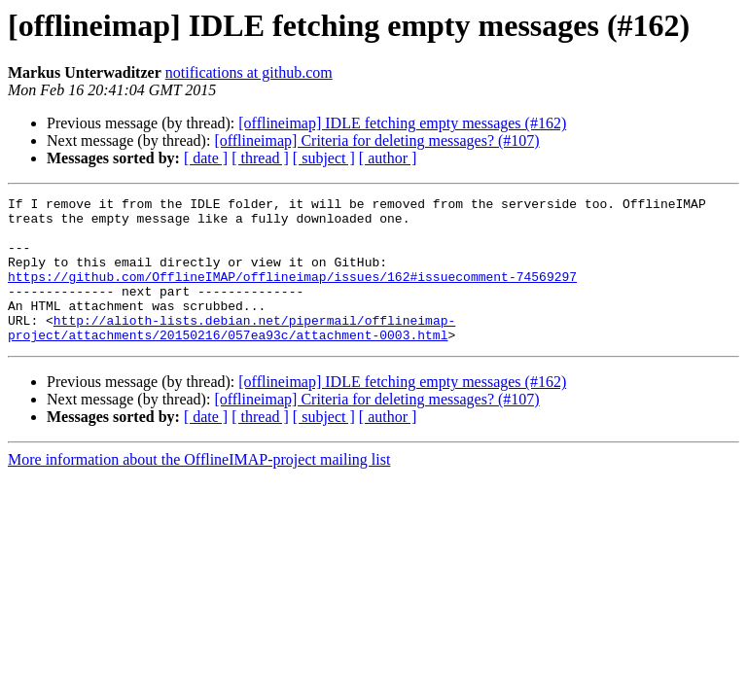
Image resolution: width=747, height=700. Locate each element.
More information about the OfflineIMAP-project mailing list (199, 489)
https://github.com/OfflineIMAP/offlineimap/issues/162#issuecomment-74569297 (292, 294)
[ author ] (388, 158)
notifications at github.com (249, 72)
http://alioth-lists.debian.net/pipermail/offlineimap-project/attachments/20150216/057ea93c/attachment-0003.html (231, 355)
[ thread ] (260, 158)
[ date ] (206, 158)
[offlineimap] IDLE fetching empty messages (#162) (402, 123)
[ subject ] (324, 158)
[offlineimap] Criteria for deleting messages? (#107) (376, 140)
